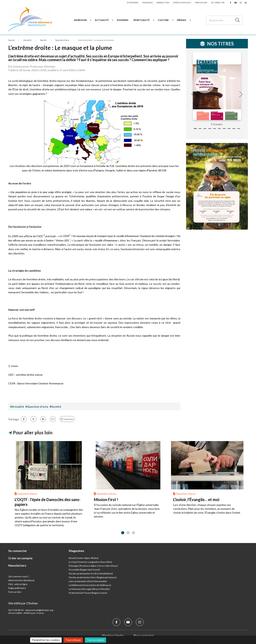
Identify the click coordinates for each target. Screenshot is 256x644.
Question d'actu (62, 40)
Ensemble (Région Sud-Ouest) (84, 570)
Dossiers (123, 20)
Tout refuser (73, 640)
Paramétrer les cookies (46, 640)
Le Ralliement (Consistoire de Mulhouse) (90, 585)
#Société (55, 407)
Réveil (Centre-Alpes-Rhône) (84, 558)
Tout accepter (95, 640)
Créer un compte (20, 558)
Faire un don (201, 3)
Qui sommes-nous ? (19, 576)
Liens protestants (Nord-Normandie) (88, 581)
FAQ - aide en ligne (18, 584)
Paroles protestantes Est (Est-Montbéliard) (91, 573)
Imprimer (69, 419)
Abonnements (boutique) (21, 580)
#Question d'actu (37, 407)
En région (80, 20)
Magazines (147, 3)
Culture (163, 20)
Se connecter (218, 3)
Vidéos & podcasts (182, 3)
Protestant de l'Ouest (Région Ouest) (88, 593)
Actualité (102, 20)
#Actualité (17, 407)
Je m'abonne (133, 3)
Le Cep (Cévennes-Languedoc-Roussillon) (90, 562)
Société (43, 40)
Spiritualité (141, 20)
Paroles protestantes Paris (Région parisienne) (93, 577)
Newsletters (163, 3)
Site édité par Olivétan (23, 603)
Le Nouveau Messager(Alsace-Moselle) (89, 589)
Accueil (11, 40)
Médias (182, 20)
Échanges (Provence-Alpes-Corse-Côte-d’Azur (93, 566)
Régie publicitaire (17, 588)
